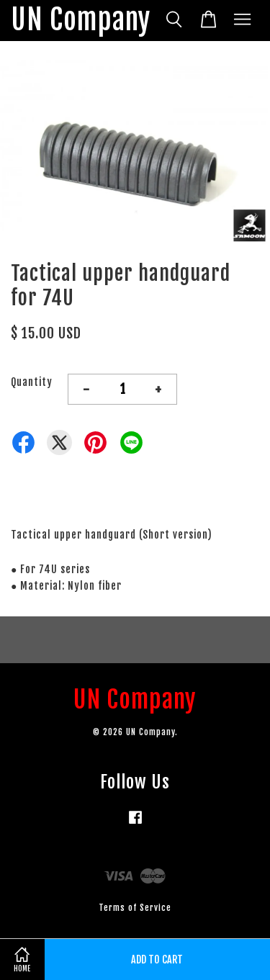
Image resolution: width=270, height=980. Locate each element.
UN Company (81, 21)
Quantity (32, 382)
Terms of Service (135, 908)
